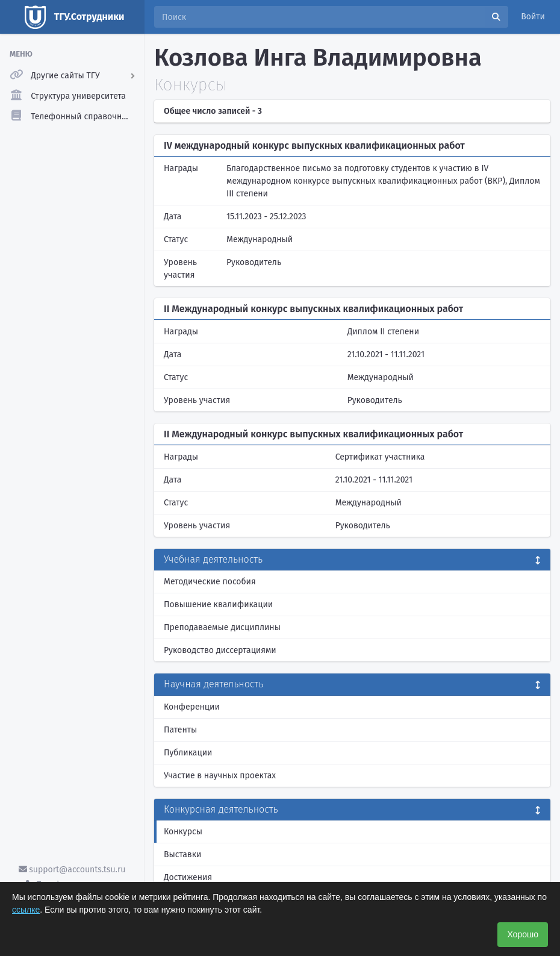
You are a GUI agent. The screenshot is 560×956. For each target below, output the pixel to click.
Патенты (180, 730)
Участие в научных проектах (220, 776)
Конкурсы (183, 832)
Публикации (188, 753)
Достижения (188, 877)
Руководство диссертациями (220, 650)
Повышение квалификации (218, 605)
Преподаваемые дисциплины (222, 627)
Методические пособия (210, 582)
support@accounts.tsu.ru (72, 870)
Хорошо (523, 934)
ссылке (26, 910)
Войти (533, 17)
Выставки (182, 854)
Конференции (192, 707)
